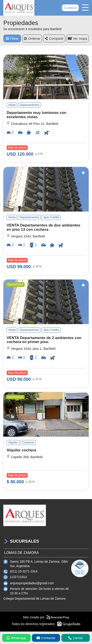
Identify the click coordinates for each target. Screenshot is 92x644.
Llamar (76, 638)
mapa (77, 38)
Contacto (70, 8)
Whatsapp (16, 638)
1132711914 (18, 577)
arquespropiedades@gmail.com (32, 583)
